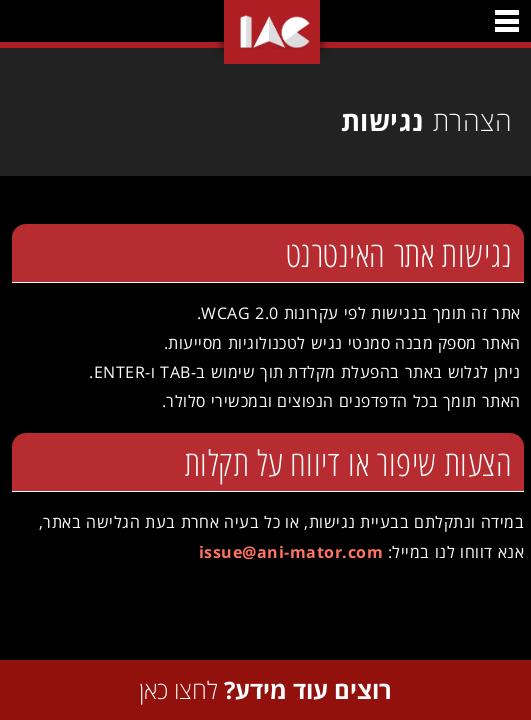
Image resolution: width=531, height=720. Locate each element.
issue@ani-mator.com (286, 552)
